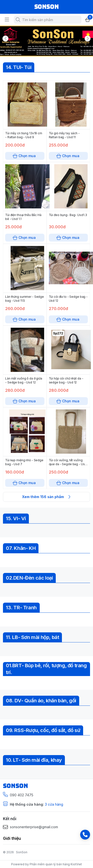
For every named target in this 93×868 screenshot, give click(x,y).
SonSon (22, 852)
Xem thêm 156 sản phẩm (46, 497)
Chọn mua (25, 156)
